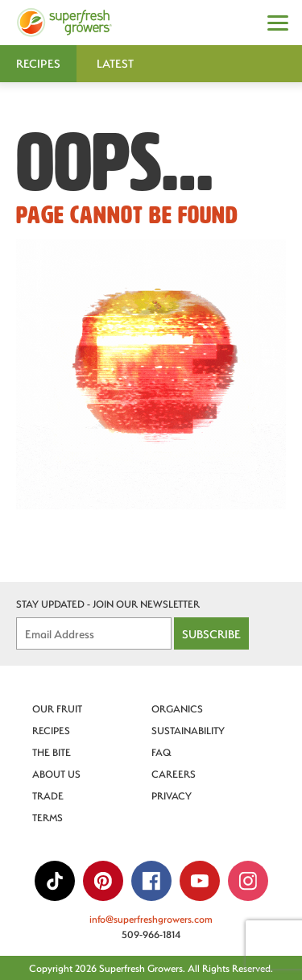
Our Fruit (57, 708)
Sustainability (188, 730)
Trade (48, 795)
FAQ (161, 752)
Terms (48, 817)
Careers (174, 774)
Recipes (51, 730)
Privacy (172, 795)
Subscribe (211, 634)
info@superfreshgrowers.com (151, 919)
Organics (177, 708)
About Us (56, 774)
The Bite (52, 752)
